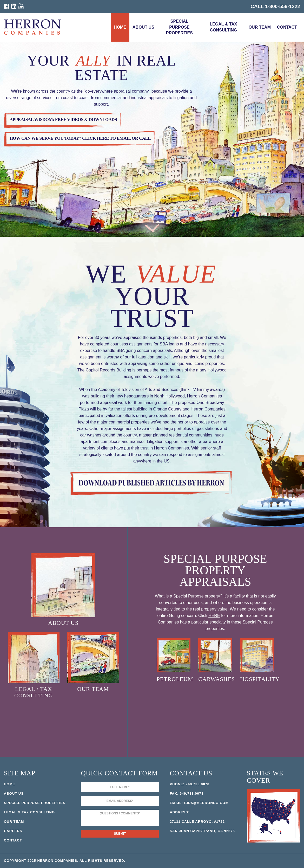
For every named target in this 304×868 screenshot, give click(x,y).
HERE (214, 616)
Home (120, 27)
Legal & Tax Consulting (223, 27)
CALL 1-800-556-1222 (275, 6)
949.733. (193, 784)
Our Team (260, 27)
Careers (13, 831)
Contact (287, 27)
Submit (120, 834)
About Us (143, 27)
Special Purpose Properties (179, 27)
